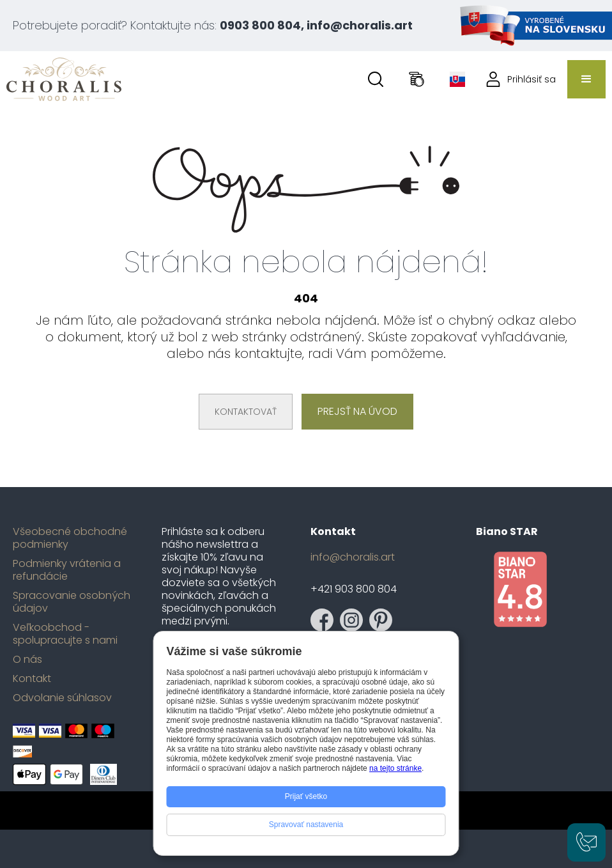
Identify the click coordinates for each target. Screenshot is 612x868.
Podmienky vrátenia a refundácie (67, 570)
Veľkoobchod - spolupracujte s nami (65, 634)
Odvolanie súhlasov (62, 698)
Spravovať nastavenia (306, 825)
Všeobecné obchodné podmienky (70, 538)
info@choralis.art (353, 557)
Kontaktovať (246, 412)
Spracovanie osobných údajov (72, 602)
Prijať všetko (306, 796)
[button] (586, 79)
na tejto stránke (395, 768)
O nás (27, 660)
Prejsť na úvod (357, 411)
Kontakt (32, 679)
